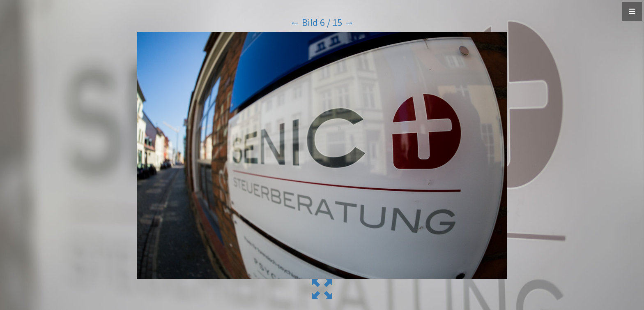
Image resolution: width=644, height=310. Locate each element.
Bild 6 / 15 (322, 22)
